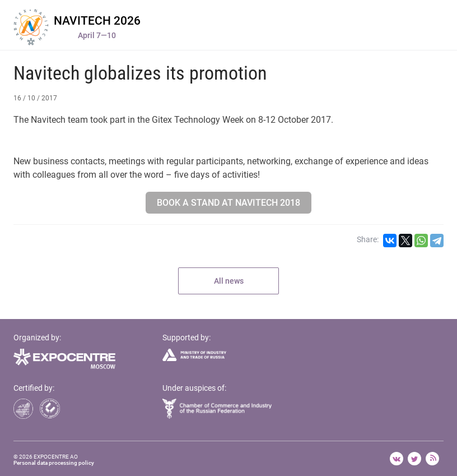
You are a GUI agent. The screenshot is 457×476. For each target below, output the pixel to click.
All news (229, 281)
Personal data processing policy (54, 463)
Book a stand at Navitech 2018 (228, 203)
